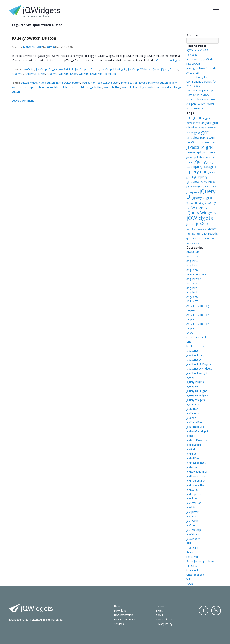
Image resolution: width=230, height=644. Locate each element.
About (160, 615)
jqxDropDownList (197, 440)
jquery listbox (208, 182)
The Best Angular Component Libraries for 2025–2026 (201, 82)
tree (212, 238)
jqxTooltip (192, 521)
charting (200, 128)
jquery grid (197, 171)
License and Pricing (126, 619)
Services (119, 624)
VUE (189, 579)
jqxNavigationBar (197, 472)
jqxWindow (193, 539)
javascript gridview (201, 152)
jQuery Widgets (79, 74)
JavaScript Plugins (46, 69)
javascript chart (209, 143)
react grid (192, 557)
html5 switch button (68, 83)
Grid (189, 342)
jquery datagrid (205, 167)
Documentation (123, 615)
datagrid (193, 133)
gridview (193, 138)
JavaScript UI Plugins (87, 69)
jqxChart (191, 418)
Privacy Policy (164, 624)
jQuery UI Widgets (58, 74)
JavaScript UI (66, 69)
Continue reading (168, 60)
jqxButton (110, 74)
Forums (161, 606)
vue (198, 243)
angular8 (192, 292)
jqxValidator (193, 534)
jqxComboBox (195, 427)
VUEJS (190, 584)
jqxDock (191, 436)
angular (194, 117)
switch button (112, 87)
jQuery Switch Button (34, 38)
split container (193, 238)
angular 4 (192, 261)
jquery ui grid (202, 198)
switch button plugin (134, 87)
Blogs (159, 610)
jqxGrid (203, 223)
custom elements (197, 337)
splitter (205, 238)
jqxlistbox (191, 229)
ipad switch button (108, 83)
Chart (190, 333)
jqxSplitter (192, 512)
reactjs (213, 233)
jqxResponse (194, 494)
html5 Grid (207, 138)
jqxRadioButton (196, 485)
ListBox (212, 229)
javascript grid (200, 147)
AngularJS (192, 297)
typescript (192, 570)
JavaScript (29, 69)
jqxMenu (192, 467)
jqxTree (191, 525)
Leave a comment (23, 101)
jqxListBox (193, 458)
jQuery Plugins (170, 69)
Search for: (193, 35)
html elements (195, 346)
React (190, 552)
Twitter (216, 611)
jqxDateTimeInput (197, 431)
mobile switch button (63, 87)
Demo (118, 606)
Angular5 (192, 283)
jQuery (156, 69)
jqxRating (192, 489)
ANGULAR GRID (196, 274)
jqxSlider (191, 507)
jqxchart (191, 224)
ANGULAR (193, 252)
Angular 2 (192, 256)
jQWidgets (96, 74)
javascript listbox (195, 157)
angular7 (192, 288)
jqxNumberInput (196, 476)
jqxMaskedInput (196, 463)
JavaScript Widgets (139, 69)
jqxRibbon (192, 498)
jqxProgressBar (196, 481)
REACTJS (192, 566)
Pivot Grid (192, 548)
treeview (191, 243)
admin (51, 47)
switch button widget (160, 87)
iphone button (129, 83)
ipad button (89, 83)
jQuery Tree (193, 192)
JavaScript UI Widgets (114, 69)
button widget (29, 83)
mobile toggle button (90, 87)
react (204, 233)
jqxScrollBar (194, 503)
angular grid (210, 123)
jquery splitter (210, 186)
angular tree (194, 279)
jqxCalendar (193, 413)
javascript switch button (153, 83)
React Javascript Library (200, 561)
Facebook (204, 611)
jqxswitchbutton (39, 87)
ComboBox (211, 128)
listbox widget (193, 234)
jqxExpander (194, 445)
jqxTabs (191, 516)
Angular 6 (192, 270)
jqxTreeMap (194, 530)
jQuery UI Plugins (35, 74)
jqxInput (191, 454)
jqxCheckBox (194, 422)
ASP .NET (192, 301)
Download (120, 610)
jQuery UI (17, 74)
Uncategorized (195, 575)
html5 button (47, 83)
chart (190, 127)
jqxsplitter (202, 229)
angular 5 (192, 265)
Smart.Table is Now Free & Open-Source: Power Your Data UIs (201, 104)
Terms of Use (164, 619)
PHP (189, 543)
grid (205, 132)
